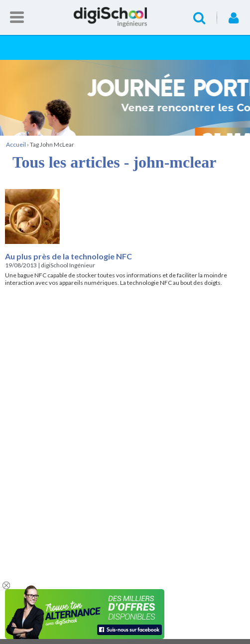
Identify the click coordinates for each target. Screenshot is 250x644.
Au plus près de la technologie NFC (68, 256)
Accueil (125, 17)
